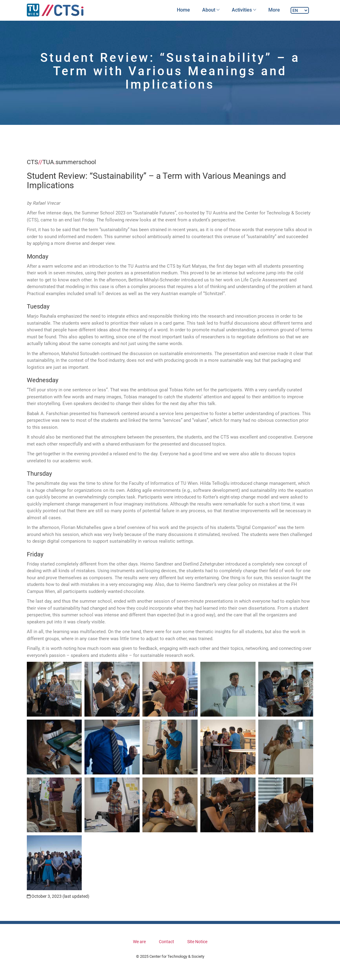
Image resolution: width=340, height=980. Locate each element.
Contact (166, 942)
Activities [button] (244, 10)
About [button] (211, 10)
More (274, 10)
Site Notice (197, 942)
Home (183, 10)
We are (139, 942)
